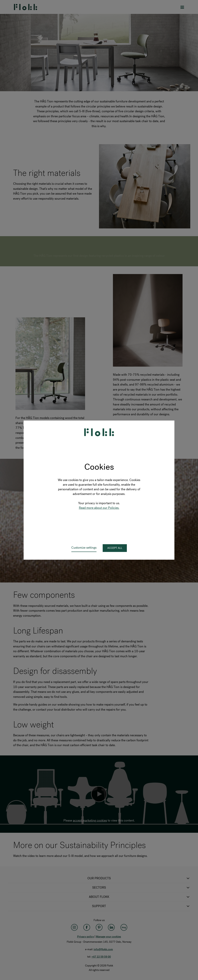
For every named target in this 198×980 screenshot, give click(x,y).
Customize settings (84, 548)
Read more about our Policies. (99, 508)
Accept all (115, 548)
